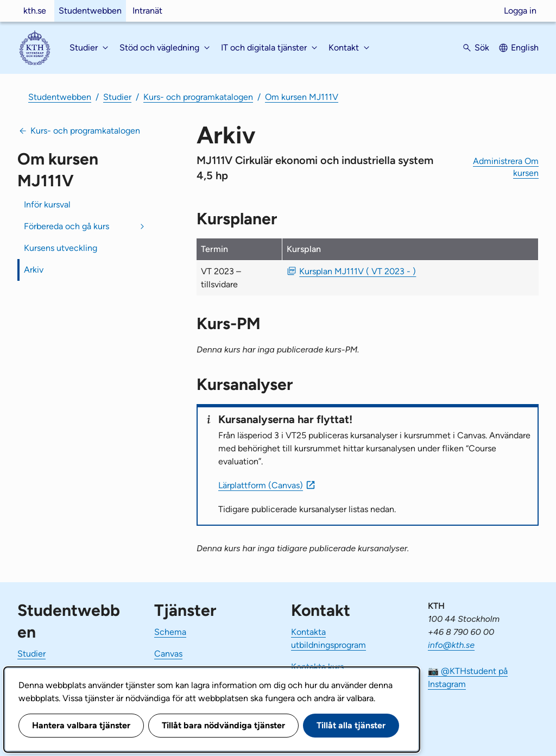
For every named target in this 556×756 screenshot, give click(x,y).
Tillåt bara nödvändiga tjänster (223, 725)
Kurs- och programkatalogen (198, 97)
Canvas (168, 654)
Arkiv (34, 270)
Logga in (520, 11)
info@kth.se (451, 645)
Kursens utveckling (61, 248)
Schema (170, 632)
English (525, 48)
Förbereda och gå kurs (67, 226)
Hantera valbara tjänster (81, 725)
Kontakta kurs (317, 667)
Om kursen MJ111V (302, 97)
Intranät (147, 11)
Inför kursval (47, 204)
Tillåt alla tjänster (351, 725)
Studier (117, 97)
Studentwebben (90, 11)
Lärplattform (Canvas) (261, 485)
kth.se (35, 11)
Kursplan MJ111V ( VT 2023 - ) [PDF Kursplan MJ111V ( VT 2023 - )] (358, 271)
